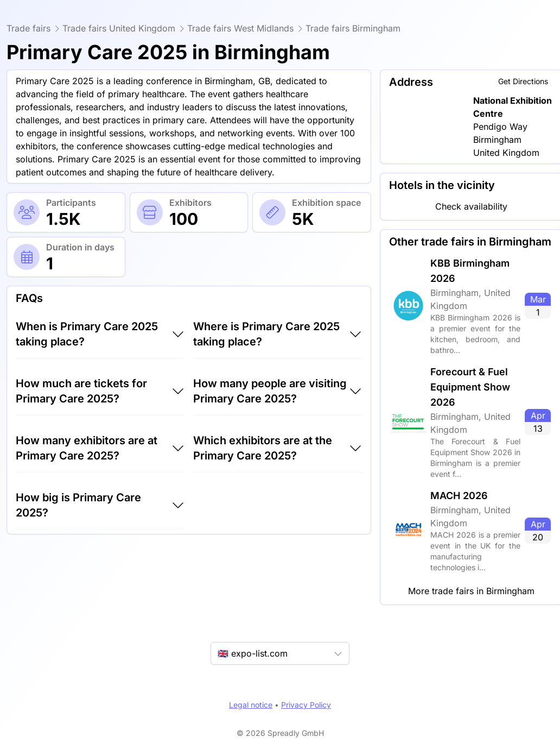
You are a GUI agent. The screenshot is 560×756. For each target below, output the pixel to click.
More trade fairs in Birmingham (471, 591)
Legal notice (251, 705)
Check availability (471, 206)
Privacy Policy (306, 705)
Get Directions (523, 81)
